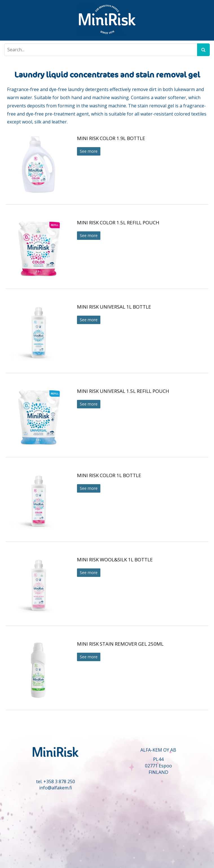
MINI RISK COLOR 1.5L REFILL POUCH (118, 222)
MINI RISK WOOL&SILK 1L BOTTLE (115, 560)
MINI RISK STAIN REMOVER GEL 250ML (120, 644)
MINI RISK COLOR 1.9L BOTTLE (111, 138)
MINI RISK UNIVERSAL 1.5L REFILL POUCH (123, 391)
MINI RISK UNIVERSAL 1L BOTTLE (114, 307)
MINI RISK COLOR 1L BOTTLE (109, 475)
